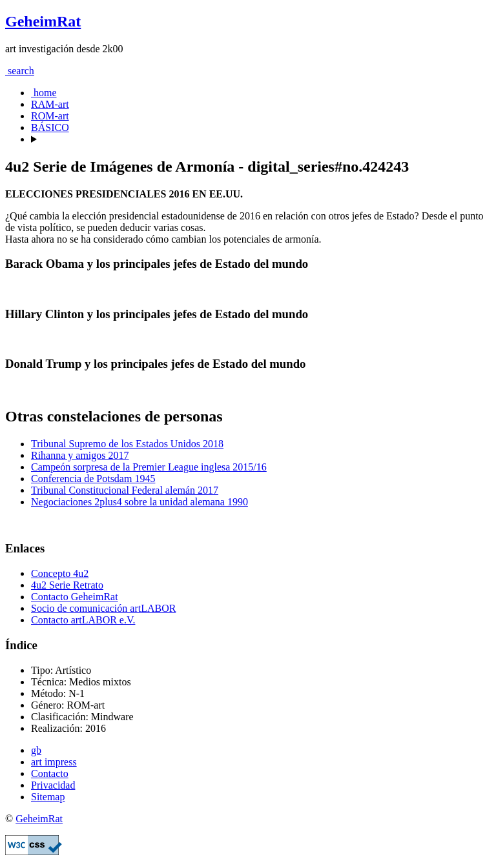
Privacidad (53, 785)
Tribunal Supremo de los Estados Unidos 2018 (127, 444)
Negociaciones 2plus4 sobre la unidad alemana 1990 (139, 502)
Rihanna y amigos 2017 (80, 455)
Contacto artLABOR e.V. (83, 620)
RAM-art (50, 104)
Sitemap (48, 797)
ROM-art (50, 116)
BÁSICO (50, 127)
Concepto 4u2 (60, 573)
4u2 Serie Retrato (67, 585)
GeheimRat (43, 21)
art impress (54, 762)
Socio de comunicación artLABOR (103, 608)
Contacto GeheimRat (75, 597)
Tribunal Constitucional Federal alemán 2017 (125, 490)
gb (36, 750)
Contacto (50, 773)
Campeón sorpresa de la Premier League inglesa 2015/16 (149, 467)
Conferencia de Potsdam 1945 (93, 479)
